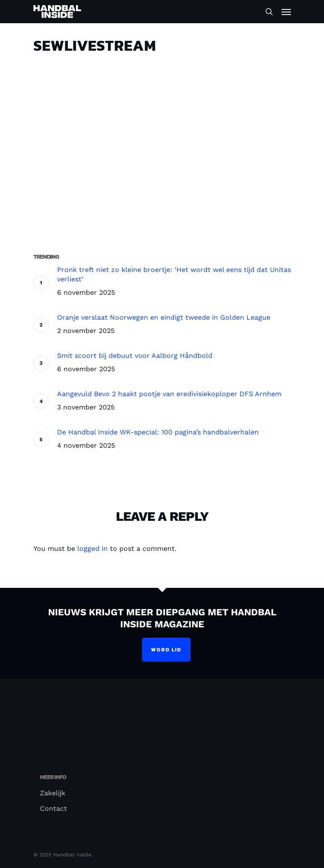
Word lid (166, 650)
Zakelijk (53, 793)
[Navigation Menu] (286, 12)
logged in (92, 549)
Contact (53, 808)
